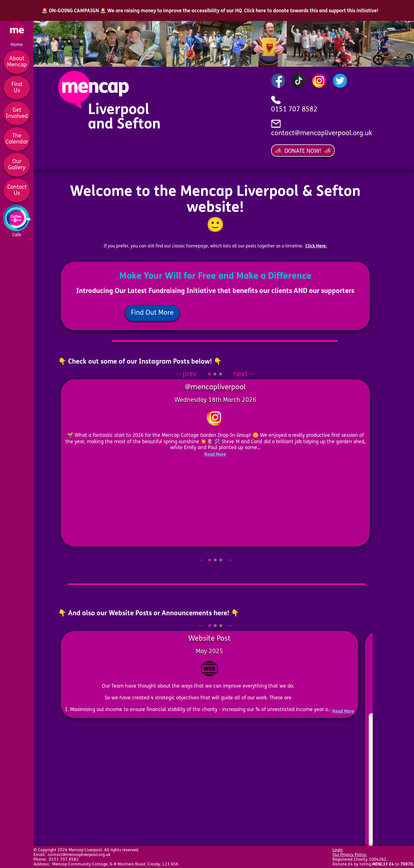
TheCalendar (17, 139)
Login (338, 850)
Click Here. (316, 246)
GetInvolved (17, 113)
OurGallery (17, 165)
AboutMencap (17, 62)
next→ (239, 374)
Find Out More (152, 313)
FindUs (17, 88)
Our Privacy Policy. (350, 855)
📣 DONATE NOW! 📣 (303, 151)
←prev (191, 374)
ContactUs (17, 190)
